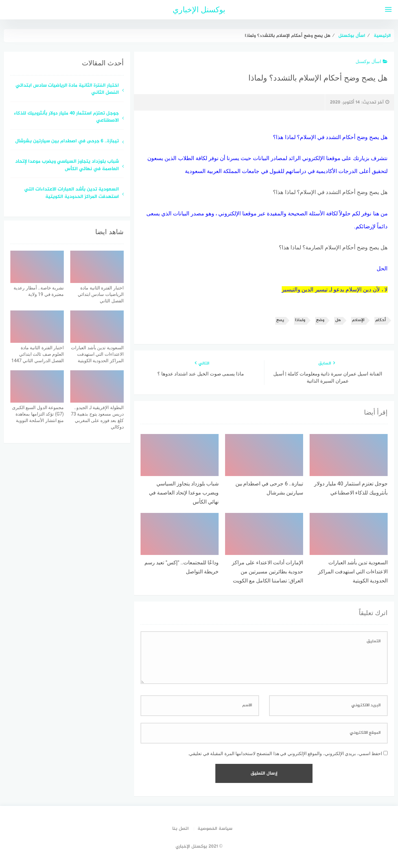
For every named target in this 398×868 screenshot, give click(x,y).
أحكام (381, 320)
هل (338, 320)
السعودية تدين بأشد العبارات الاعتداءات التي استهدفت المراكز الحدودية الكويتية (72, 193)
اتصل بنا (181, 829)
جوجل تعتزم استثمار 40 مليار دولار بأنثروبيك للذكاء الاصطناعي (66, 117)
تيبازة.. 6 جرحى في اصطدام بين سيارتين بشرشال (66, 141)
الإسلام (358, 320)
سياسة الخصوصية (215, 829)
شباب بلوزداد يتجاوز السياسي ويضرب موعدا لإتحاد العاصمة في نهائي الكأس (67, 166)
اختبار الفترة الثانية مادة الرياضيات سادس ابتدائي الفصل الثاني (67, 90)
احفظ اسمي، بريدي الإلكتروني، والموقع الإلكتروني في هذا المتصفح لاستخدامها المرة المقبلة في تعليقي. (285, 754)
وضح (320, 320)
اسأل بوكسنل (371, 61)
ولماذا (300, 320)
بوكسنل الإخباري (199, 10)
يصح (280, 320)
